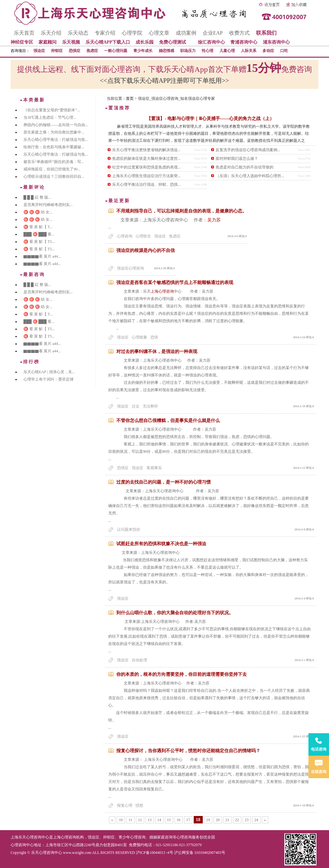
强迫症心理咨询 (130, 268)
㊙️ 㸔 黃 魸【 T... (38, 227)
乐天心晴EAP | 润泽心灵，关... (49, 372)
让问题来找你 (129, 529)
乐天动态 (78, 33)
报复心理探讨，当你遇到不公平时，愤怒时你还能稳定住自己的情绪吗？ (188, 751)
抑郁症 (57, 51)
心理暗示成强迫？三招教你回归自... (54, 176)
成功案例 (186, 33)
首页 (130, 99)
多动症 (268, 51)
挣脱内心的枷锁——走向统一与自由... (56, 125)
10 (121, 820)
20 (218, 820)
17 (188, 820)
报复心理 (125, 805)
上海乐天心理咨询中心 (30, 837)
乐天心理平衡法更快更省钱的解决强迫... (146, 150)
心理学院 (132, 33)
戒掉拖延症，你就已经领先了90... (52, 169)
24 (256, 820)
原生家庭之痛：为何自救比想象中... (54, 132)
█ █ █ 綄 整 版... (37, 197)
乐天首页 (24, 33)
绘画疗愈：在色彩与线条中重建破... (54, 147)
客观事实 (154, 468)
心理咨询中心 (22, 845)
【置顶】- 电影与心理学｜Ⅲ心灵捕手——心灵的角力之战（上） (210, 119)
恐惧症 (75, 51)
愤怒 (139, 805)
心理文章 (159, 33)
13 (150, 820)
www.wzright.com (77, 853)
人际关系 (249, 51)
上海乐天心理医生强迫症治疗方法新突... (146, 176)
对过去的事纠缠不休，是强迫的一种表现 (157, 352)
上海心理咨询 (162, 291)
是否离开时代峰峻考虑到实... (48, 205)
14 (159, 820)
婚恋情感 (166, 51)
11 (130, 820)
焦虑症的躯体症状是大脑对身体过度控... (146, 159)
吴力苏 (214, 220)
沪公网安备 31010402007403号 (200, 853)
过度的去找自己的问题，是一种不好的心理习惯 (164, 482)
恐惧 (154, 337)
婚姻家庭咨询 (161, 837)
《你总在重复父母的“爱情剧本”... (52, 110)
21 (227, 820)
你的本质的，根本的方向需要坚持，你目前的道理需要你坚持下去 (182, 674)
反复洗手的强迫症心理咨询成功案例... (248, 150)
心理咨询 (125, 236)
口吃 (284, 51)
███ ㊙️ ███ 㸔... (39, 234)
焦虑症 (92, 51)
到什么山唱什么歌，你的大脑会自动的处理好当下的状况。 (175, 613)
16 (179, 820)
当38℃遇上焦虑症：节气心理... (50, 117)
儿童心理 (227, 51)
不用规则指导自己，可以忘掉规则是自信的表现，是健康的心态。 (182, 211)
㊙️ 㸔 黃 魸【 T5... (39, 242)
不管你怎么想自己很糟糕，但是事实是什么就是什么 (168, 421)
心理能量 (139, 337)
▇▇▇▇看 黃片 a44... (42, 256)
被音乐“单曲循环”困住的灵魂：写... (54, 162)
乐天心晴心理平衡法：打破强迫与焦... (56, 140)
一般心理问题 (116, 51)
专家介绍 (105, 33)
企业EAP (213, 33)
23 (247, 820)
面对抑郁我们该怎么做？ (237, 159)
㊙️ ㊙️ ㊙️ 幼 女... (38, 212)
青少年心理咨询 (132, 837)
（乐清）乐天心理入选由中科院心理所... (250, 176)
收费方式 (239, 33)
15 (169, 820)
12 (140, 820)
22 (237, 820)
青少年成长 (143, 51)
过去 (136, 406)
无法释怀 (150, 406)
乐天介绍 (51, 33)
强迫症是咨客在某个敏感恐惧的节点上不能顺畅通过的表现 (175, 283)
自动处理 (139, 660)
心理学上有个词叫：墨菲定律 (49, 379)
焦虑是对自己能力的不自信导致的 (245, 167)
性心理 (208, 51)
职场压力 (188, 51)
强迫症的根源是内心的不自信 (146, 250)
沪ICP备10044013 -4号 (155, 853)
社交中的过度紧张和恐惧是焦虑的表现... (146, 167)
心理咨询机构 (72, 837)
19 (208, 820)
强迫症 (39, 51)
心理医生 (143, 236)
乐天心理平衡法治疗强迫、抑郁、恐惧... (146, 185)
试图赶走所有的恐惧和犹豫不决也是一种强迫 (161, 544)
